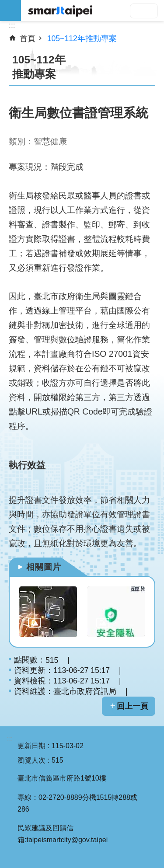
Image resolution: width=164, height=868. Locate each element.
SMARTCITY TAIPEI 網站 (92, 10)
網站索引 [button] (10, 10)
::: (10, 739)
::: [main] (12, 25)
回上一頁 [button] (133, 706)
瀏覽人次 (31, 760)
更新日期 (31, 746)
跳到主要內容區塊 (5, 5)
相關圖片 (44, 567)
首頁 (28, 38)
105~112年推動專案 (82, 38)
